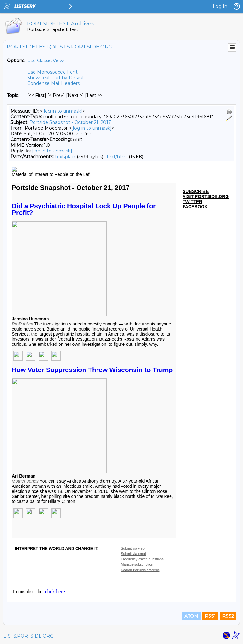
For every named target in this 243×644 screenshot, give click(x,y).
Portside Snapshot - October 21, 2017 (70, 122)
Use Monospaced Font (52, 72)
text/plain (65, 157)
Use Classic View (45, 61)
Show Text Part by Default (56, 78)
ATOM (191, 616)
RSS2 (228, 616)
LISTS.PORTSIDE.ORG (28, 636)
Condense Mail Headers (53, 83)
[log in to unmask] (62, 111)
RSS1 (210, 616)
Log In (220, 6)
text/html (117, 157)
